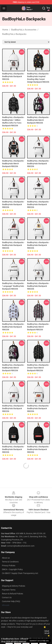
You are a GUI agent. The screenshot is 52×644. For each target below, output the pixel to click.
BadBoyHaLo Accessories (24, 30)
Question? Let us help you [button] (39, 641)
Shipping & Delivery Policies (14, 586)
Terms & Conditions (10, 562)
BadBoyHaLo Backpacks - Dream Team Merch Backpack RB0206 (38, 368)
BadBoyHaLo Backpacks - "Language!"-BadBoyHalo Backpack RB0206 (13, 286)
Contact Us (7, 597)
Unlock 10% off (47, 632)
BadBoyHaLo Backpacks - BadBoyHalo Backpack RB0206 (13, 76)
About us (6, 558)
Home (5, 30)
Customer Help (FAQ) (11, 601)
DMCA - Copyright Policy (12, 569)
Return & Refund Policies (12, 594)
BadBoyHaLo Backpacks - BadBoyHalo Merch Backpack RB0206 (38, 120)
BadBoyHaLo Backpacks (14, 34)
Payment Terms (9, 590)
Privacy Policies (9, 566)
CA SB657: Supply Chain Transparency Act (20, 573)
